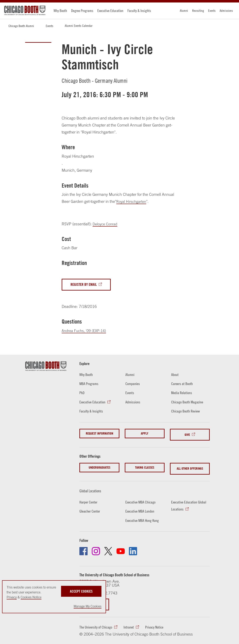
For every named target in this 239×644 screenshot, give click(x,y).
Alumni (184, 11)
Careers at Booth (182, 384)
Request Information (99, 434)
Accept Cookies (81, 590)
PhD (82, 393)
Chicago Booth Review (186, 412)
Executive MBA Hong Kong (142, 516)
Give (187, 434)
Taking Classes (145, 466)
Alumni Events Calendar (79, 26)
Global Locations (93, 487)
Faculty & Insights (139, 11)
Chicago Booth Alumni (21, 26)
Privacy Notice (155, 624)
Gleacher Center (90, 507)
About (175, 375)
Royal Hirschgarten (132, 201)
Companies (133, 384)
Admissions (226, 11)
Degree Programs (82, 11)
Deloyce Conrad (106, 224)
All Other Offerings (190, 466)
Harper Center (89, 498)
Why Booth (60, 11)
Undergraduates (99, 466)
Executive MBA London (140, 507)
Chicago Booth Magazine (187, 403)
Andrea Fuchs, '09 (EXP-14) (86, 331)
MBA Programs (89, 384)
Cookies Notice (31, 597)
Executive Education (110, 11)
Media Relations (182, 393)
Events (212, 11)
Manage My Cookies (88, 606)
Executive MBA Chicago (141, 498)
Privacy (12, 597)
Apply (145, 434)
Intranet (129, 624)
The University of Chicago (96, 624)
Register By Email (84, 285)
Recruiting (198, 11)
